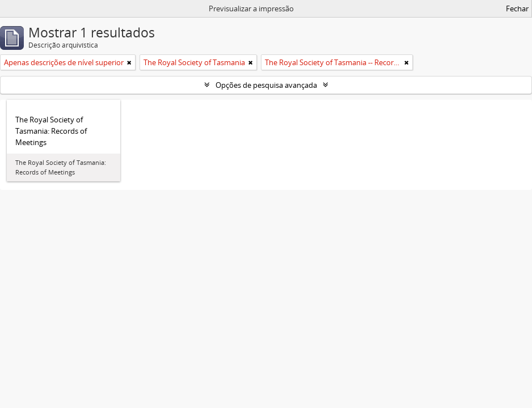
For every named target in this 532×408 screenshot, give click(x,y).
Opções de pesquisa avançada (266, 85)
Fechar (517, 8)
